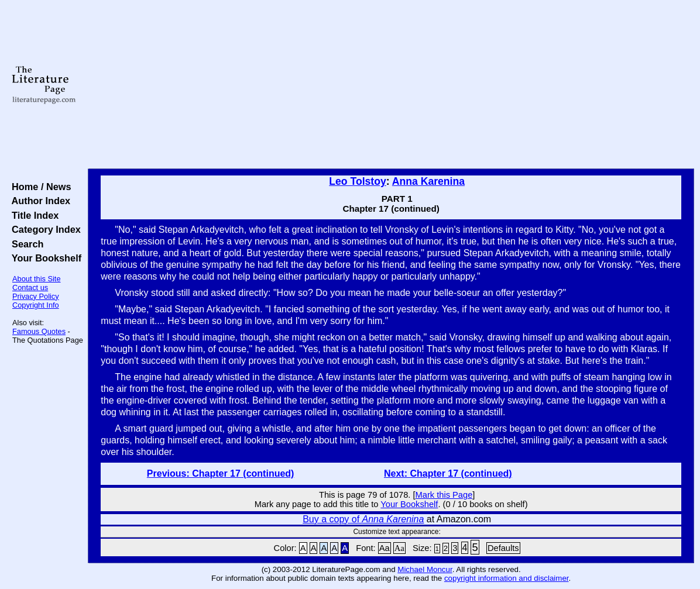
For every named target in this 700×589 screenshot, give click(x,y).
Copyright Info (36, 305)
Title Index (32, 215)
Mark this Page (444, 495)
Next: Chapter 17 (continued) (448, 473)
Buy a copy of (363, 519)
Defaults (503, 548)
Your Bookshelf (44, 258)
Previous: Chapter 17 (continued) (221, 473)
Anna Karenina (428, 181)
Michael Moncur (425, 569)
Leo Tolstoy (357, 181)
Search (25, 244)
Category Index (44, 229)
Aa (385, 548)
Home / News (39, 187)
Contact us (30, 287)
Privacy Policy (36, 296)
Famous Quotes (39, 331)
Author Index (38, 201)
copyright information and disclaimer (507, 578)
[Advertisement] (391, 85)
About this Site (37, 279)
